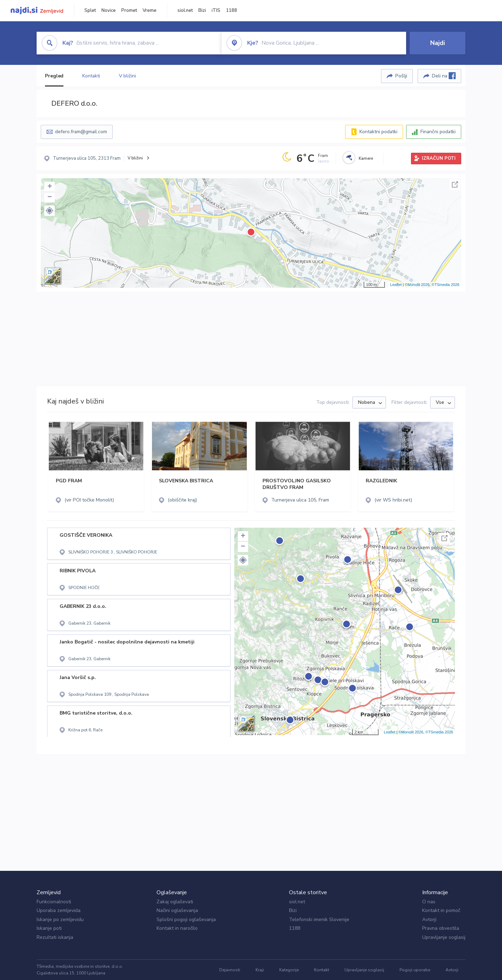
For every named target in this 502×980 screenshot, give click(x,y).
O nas (429, 902)
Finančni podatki (438, 132)
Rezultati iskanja (55, 937)
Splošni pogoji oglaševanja (186, 919)
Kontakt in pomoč (441, 910)
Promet (129, 10)
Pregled (54, 76)
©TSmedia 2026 (446, 285)
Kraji (260, 970)
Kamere (366, 158)
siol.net (185, 10)
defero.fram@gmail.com (81, 132)
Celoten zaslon (455, 184)
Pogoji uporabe (415, 970)
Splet (90, 10)
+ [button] (50, 187)
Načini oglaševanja (177, 910)
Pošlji (401, 76)
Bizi (202, 10)
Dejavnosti (230, 970)
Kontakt (322, 970)
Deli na (444, 76)
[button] (50, 211)
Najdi (438, 43)
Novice (109, 10)
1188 (231, 10)
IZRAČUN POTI (439, 158)
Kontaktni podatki (378, 132)
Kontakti (91, 76)
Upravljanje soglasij (444, 937)
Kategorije (289, 970)
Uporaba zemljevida (59, 910)
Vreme (150, 10)
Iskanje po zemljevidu (60, 919)
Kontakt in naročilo (177, 928)
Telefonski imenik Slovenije (319, 919)
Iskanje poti (49, 928)
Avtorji (429, 919)
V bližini (127, 76)
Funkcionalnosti (54, 902)
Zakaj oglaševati (175, 902)
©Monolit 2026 (417, 285)
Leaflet (396, 285)
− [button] (50, 197)
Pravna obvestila (441, 928)
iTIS (216, 10)
